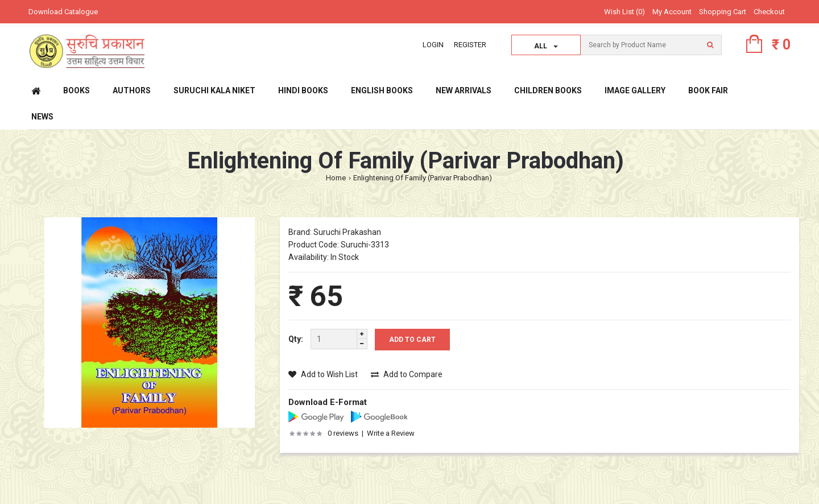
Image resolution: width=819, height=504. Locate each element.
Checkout (769, 12)
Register (470, 45)
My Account (672, 12)
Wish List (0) (624, 12)
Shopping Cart (723, 12)
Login (433, 45)
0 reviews (343, 433)
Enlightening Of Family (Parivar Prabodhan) (423, 178)
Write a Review (391, 433)
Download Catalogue (63, 12)
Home (336, 178)
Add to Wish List (323, 374)
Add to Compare (407, 374)
